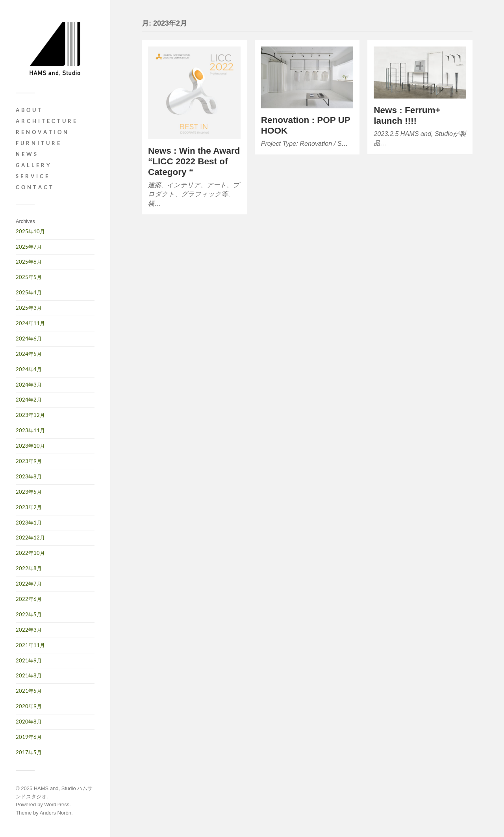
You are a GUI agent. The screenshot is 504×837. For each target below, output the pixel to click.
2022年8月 (29, 568)
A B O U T (29, 110)
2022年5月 (29, 614)
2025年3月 (29, 308)
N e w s (26, 154)
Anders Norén (56, 813)
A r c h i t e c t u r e (46, 121)
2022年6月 (29, 599)
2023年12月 (30, 415)
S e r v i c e (32, 176)
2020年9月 (29, 706)
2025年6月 (29, 262)
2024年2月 (29, 400)
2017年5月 (29, 752)
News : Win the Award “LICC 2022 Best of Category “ (194, 161)
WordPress (57, 804)
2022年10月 (30, 553)
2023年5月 (29, 492)
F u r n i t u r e (38, 143)
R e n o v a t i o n (42, 132)
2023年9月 (29, 461)
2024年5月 (29, 354)
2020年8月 (29, 722)
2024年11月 (30, 323)
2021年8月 (29, 675)
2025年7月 (29, 247)
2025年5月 (29, 277)
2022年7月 (29, 584)
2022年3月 (29, 630)
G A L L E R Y (33, 165)
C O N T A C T (34, 187)
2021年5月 (29, 691)
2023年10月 (30, 446)
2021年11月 (30, 645)
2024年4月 (29, 369)
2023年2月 (29, 507)
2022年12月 (30, 538)
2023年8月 (29, 476)
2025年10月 (30, 231)
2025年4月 (29, 292)
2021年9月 (29, 660)
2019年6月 (29, 737)
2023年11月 (30, 430)
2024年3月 (29, 385)
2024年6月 (29, 339)
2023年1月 (29, 523)
